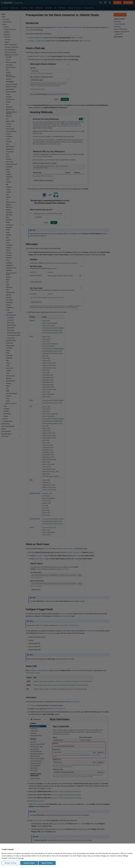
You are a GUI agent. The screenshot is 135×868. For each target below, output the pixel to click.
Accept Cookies (29, 863)
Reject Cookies (47, 863)
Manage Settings (11, 863)
